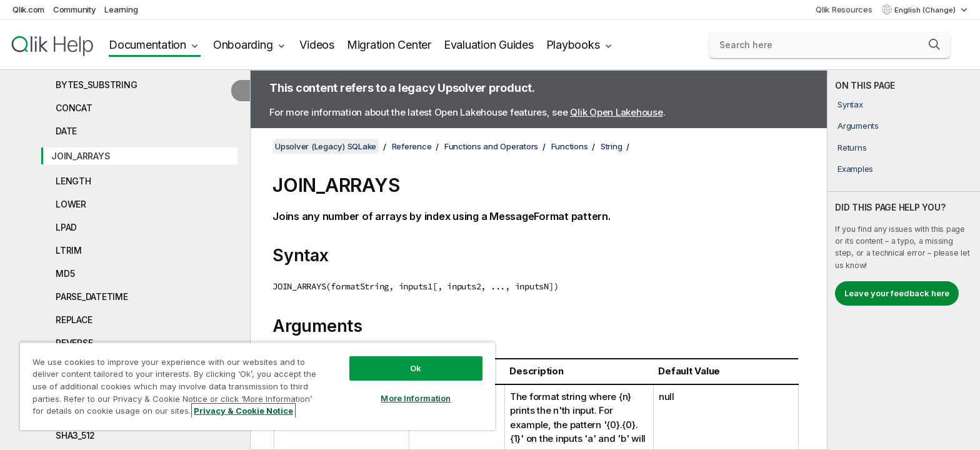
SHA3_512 (75, 435)
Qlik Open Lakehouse (616, 112)
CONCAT (74, 108)
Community (75, 9)
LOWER (71, 204)
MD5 (65, 273)
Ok (416, 368)
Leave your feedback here (897, 293)
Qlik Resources (844, 9)
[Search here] (830, 45)
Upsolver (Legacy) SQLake (326, 146)
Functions (570, 146)
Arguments (858, 126)
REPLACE (74, 320)
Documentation (147, 45)
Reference (412, 146)
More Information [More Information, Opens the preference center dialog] (416, 398)
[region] (257, 386)
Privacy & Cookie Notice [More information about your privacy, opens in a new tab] (243, 411)
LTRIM (69, 250)
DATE (66, 131)
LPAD (66, 227)
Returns (852, 147)
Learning (121, 9)
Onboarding (243, 45)
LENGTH (73, 181)
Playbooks (573, 45)
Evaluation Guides (489, 45)
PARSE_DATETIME (92, 297)
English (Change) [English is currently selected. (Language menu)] (926, 10)
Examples (855, 169)
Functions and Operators (491, 146)
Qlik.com (28, 9)
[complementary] (904, 260)
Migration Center (389, 45)
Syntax (850, 104)
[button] (934, 44)
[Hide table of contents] (241, 91)
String (612, 146)
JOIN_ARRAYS (81, 156)
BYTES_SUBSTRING (96, 85)
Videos (317, 45)
